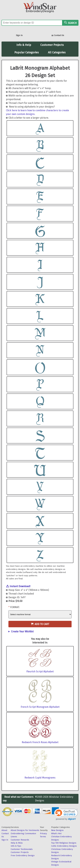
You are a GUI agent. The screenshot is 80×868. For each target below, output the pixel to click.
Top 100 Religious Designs (64, 843)
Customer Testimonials (22, 849)
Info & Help (24, 45)
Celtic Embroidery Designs (64, 846)
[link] (65, 814)
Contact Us (58, 36)
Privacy (43, 833)
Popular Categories (27, 52)
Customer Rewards (20, 840)
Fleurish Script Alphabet (40, 671)
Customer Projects (52, 45)
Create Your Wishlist (22, 632)
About (4, 830)
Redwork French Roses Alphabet (40, 742)
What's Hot (56, 833)
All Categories (57, 52)
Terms (43, 837)
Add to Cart (40, 624)
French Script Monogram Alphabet (40, 707)
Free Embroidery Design (23, 855)
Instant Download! (20, 586)
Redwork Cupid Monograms (40, 778)
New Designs (57, 830)
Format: (15, 607)
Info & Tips (16, 846)
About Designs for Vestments (25, 830)
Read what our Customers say (18, 799)
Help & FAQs (17, 843)
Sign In (19, 35)
